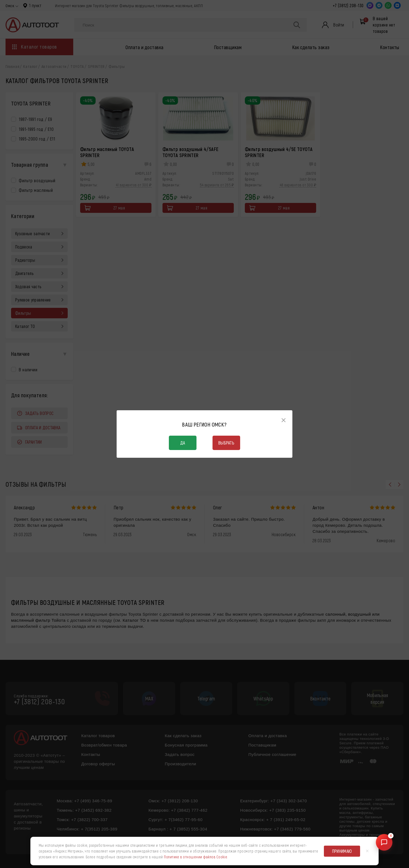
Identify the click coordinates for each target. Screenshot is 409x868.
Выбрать (226, 443)
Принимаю (342, 851)
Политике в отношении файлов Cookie (196, 857)
